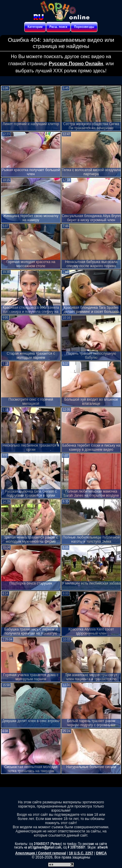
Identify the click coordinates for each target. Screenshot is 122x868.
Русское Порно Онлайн (76, 64)
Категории (35, 27)
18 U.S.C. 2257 (81, 853)
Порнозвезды (84, 27)
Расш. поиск (58, 27)
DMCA (101, 853)
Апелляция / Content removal (41, 853)
